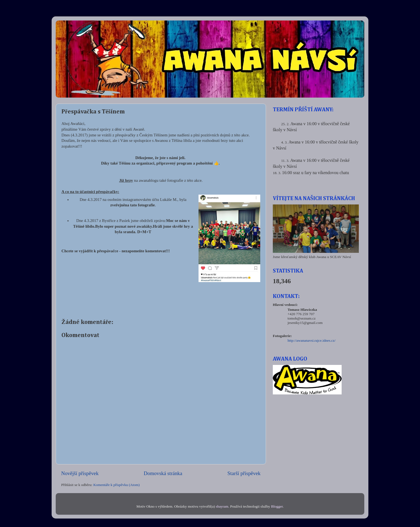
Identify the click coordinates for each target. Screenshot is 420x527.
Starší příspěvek (244, 473)
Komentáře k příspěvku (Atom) (117, 485)
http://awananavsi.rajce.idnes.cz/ (312, 340)
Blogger (277, 506)
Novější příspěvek (80, 473)
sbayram (222, 506)
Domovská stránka (163, 473)
